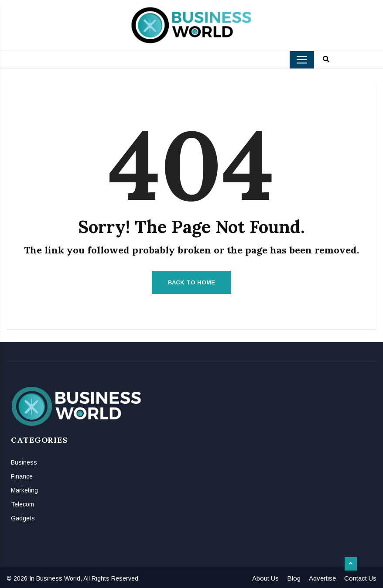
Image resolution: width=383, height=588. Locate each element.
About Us (265, 578)
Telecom (22, 504)
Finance (22, 476)
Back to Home (191, 282)
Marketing (24, 490)
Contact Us (360, 578)
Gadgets (23, 518)
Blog (294, 578)
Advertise (322, 578)
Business (24, 462)
